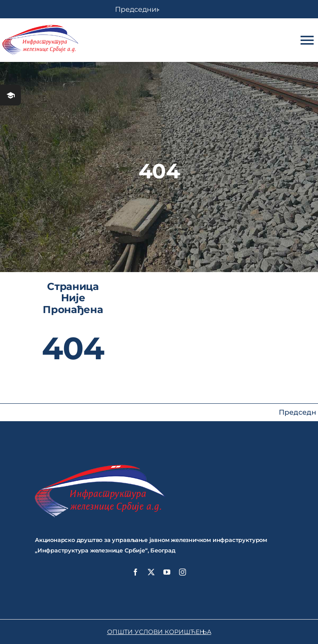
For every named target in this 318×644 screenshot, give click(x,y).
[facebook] (135, 572)
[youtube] (167, 572)
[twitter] (151, 572)
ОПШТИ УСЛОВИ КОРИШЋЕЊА (159, 632)
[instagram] (183, 572)
